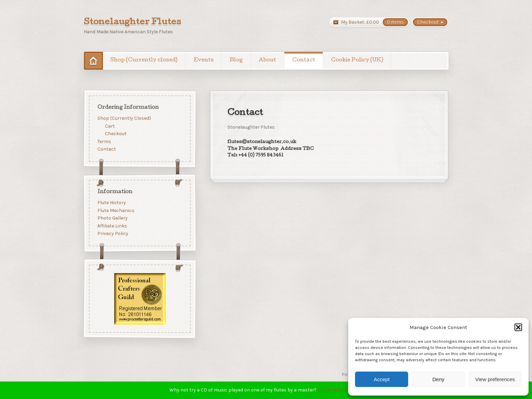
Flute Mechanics (116, 210)
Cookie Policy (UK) (357, 60)
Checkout (116, 134)
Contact (304, 60)
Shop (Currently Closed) (124, 118)
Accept (382, 379)
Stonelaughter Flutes (132, 23)
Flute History (111, 203)
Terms (104, 142)
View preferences (495, 379)
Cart (110, 126)
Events (204, 60)
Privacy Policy (113, 234)
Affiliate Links (112, 226)
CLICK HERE (330, 390)
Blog (236, 60)
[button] (518, 327)
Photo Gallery (112, 218)
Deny (438, 379)
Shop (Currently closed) (144, 60)
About (267, 60)
